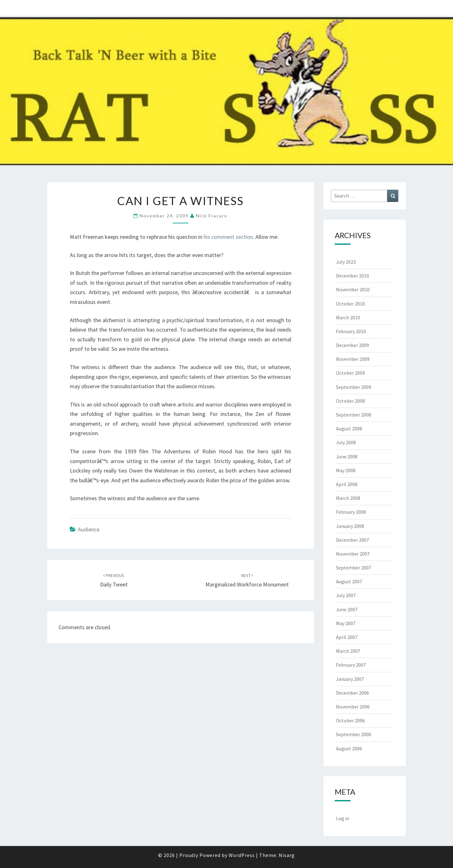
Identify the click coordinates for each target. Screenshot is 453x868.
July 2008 (346, 442)
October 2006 (350, 720)
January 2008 (350, 526)
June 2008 (347, 456)
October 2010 (350, 304)
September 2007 (354, 568)
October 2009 (350, 373)
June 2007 (347, 609)
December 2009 (352, 345)
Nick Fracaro (212, 216)
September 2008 (354, 415)
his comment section (228, 237)
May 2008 (346, 470)
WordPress (242, 855)
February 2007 (351, 665)
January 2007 (350, 679)
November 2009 (353, 359)
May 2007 (346, 623)
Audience (89, 529)
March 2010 (348, 317)
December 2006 (352, 693)
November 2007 (353, 554)
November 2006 (353, 707)
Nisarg (287, 855)
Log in (343, 818)
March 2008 (348, 498)
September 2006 (354, 734)
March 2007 (348, 651)
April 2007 (347, 637)
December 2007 (352, 540)
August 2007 (349, 581)
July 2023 (346, 262)
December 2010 (352, 276)
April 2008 (347, 484)
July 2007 (346, 595)
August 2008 (349, 428)
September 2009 (354, 387)
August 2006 (349, 748)
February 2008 (351, 512)
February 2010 (351, 331)
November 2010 (353, 289)
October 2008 (350, 401)
